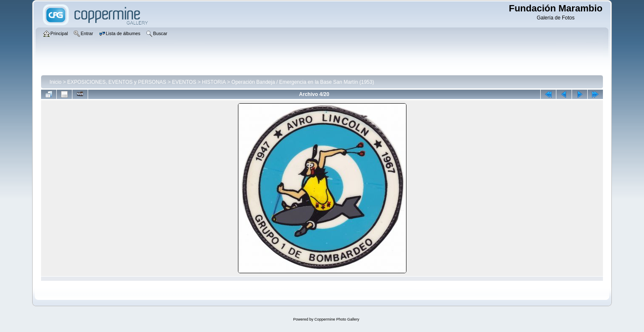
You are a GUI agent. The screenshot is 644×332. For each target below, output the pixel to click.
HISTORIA (214, 82)
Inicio (55, 82)
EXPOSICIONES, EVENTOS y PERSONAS (117, 82)
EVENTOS (184, 82)
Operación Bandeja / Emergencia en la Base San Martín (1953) (303, 82)
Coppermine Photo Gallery (337, 319)
